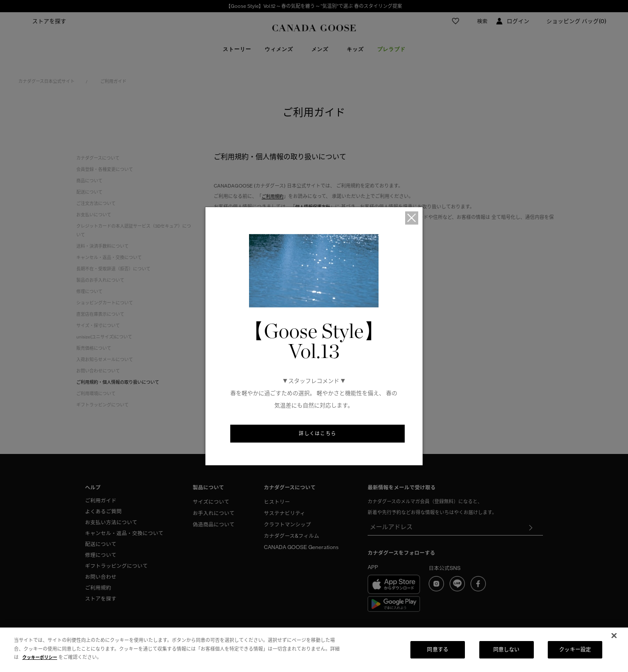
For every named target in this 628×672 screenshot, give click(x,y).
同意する (437, 650)
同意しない (507, 650)
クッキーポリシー (41, 657)
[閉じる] (614, 636)
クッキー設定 (575, 650)
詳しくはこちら (317, 434)
